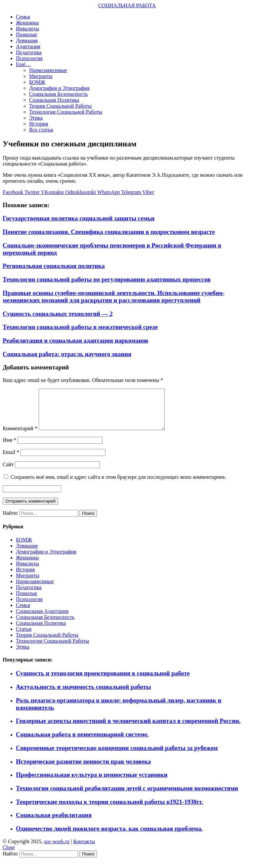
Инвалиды (27, 29)
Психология (29, 58)
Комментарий (20, 436)
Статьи (24, 637)
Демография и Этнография (59, 88)
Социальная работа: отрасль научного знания (67, 354)
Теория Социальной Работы (60, 106)
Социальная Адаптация (42, 619)
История (39, 124)
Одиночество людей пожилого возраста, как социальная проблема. (109, 836)
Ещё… (23, 64)
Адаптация (28, 46)
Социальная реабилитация (54, 823)
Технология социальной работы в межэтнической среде (80, 327)
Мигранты (41, 76)
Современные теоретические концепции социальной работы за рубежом (117, 756)
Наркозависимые (48, 70)
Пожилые (27, 35)
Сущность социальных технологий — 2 (58, 314)
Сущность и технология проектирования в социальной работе (103, 681)
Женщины (27, 23)
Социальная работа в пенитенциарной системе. (82, 742)
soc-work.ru (57, 849)
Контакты (84, 849)
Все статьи (41, 130)
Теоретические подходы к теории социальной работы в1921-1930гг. (109, 810)
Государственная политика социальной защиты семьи (79, 218)
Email (11, 460)
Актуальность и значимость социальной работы (83, 695)
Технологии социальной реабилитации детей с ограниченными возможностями (127, 796)
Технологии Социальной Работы (66, 112)
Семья (23, 17)
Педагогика (29, 52)
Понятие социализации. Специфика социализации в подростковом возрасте (109, 232)
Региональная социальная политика (54, 266)
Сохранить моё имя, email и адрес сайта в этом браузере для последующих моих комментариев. (118, 485)
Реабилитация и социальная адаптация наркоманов (75, 340)
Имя (9, 448)
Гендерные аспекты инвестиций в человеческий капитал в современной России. (128, 729)
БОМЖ (37, 82)
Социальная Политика (54, 100)
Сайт (8, 472)
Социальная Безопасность (58, 94)
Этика (36, 118)
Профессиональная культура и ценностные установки (92, 783)
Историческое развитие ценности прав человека (83, 769)
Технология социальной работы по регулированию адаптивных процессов (107, 279)
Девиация (27, 40)
